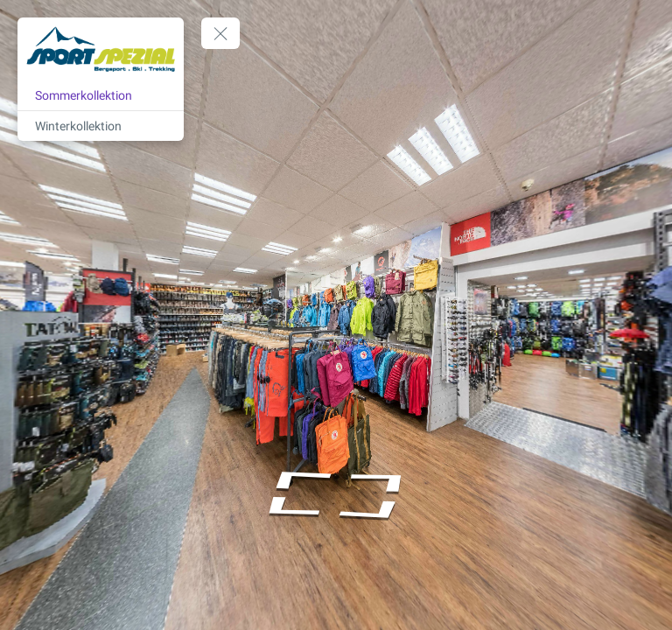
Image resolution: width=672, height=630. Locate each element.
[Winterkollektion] (101, 126)
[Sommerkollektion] (101, 95)
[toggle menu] (220, 33)
